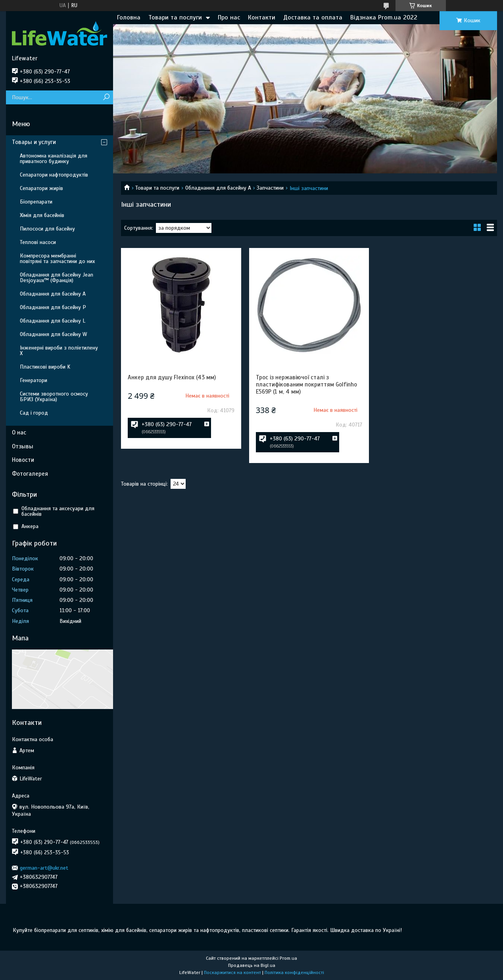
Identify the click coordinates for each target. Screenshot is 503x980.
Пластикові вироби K (45, 367)
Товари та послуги (175, 17)
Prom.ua (288, 958)
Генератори (34, 380)
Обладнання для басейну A (218, 188)
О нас (19, 432)
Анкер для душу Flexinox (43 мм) (172, 377)
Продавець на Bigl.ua (252, 965)
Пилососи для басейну (47, 229)
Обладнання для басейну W (53, 334)
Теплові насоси (38, 242)
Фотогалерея (30, 474)
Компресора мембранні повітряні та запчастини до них (57, 258)
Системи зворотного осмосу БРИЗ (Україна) (54, 397)
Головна (129, 17)
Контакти (262, 17)
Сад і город (34, 413)
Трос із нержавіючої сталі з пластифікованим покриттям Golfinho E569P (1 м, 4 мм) (306, 384)
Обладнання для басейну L (53, 321)
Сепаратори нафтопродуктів (54, 175)
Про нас (229, 17)
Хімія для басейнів (42, 215)
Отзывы (23, 446)
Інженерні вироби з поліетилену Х (59, 351)
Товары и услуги (34, 142)
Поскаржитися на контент (232, 972)
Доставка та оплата (313, 17)
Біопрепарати (36, 202)
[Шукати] (106, 97)
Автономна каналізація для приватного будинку (54, 159)
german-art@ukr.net (44, 868)
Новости (23, 460)
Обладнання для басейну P (53, 307)
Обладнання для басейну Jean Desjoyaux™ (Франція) (57, 278)
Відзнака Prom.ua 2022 (384, 17)
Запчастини (270, 188)
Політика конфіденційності (294, 972)
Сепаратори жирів (41, 188)
